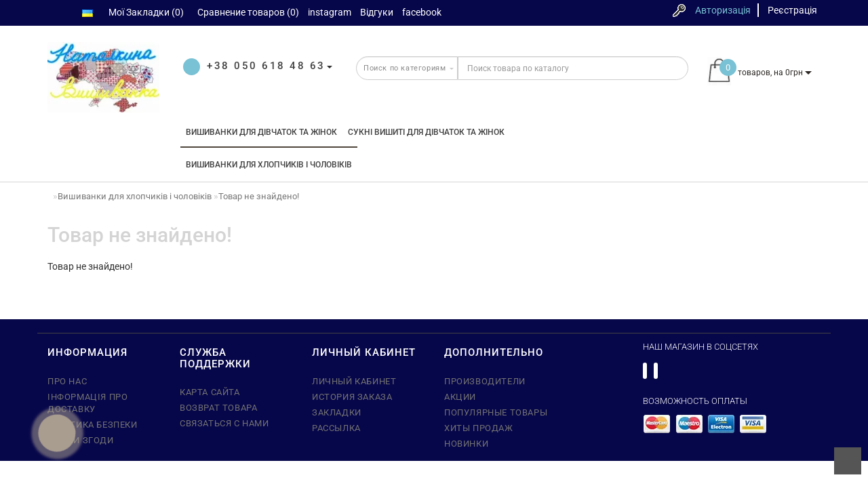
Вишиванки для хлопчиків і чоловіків (269, 165)
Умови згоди (81, 440)
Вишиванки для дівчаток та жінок (261, 132)
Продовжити (775, 294)
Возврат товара (218, 408)
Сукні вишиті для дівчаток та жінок (426, 132)
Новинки (466, 444)
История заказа (352, 397)
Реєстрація (792, 10)
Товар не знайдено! (259, 196)
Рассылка (336, 428)
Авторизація (723, 10)
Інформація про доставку (87, 403)
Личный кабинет (354, 381)
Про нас (67, 381)
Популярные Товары (496, 412)
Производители (485, 381)
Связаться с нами (224, 423)
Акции (460, 397)
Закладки (337, 412)
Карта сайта (210, 392)
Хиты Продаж (479, 428)
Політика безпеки (93, 425)
